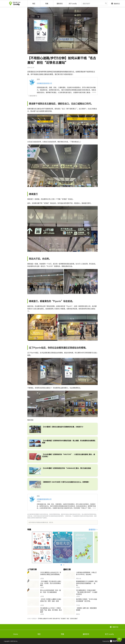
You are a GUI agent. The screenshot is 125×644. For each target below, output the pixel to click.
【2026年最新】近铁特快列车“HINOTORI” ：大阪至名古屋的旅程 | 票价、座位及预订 (69, 455)
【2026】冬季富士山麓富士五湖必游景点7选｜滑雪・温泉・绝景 (51, 600)
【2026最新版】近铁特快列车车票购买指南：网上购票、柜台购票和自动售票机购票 (69, 442)
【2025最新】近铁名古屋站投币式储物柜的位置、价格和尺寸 (63, 427)
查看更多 (92, 530)
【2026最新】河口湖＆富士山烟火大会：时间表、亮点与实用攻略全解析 (51, 583)
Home (16, 634)
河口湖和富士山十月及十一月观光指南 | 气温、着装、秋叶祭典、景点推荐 (51, 610)
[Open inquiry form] (119, 639)
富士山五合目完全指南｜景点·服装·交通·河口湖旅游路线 (50, 591)
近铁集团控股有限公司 (44, 83)
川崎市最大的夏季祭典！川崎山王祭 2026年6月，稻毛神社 (86, 573)
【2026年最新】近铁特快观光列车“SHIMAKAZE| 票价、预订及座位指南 (67, 468)
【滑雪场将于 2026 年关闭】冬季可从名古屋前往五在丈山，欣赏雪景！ (66, 482)
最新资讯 (86, 634)
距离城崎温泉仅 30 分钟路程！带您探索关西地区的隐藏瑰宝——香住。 (87, 583)
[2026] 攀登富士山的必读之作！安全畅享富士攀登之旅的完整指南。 (51, 573)
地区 (39, 634)
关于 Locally (109, 634)
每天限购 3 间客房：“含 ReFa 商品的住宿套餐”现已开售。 (87, 600)
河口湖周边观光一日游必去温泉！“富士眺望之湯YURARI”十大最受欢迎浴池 (87, 592)
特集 (62, 634)
